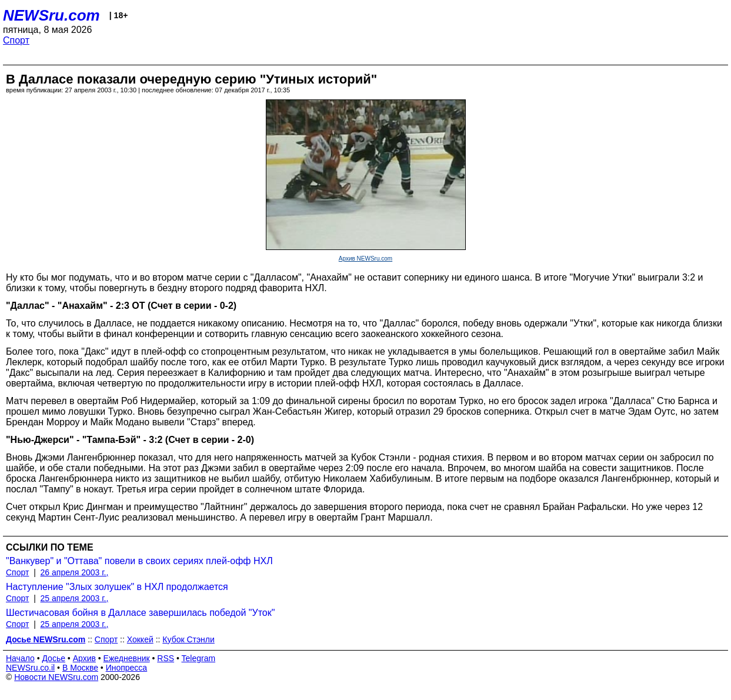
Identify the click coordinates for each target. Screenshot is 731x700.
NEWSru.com (51, 15)
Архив (84, 658)
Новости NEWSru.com (56, 677)
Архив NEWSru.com (365, 259)
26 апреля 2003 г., (75, 572)
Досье (54, 658)
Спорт (16, 40)
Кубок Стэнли (188, 639)
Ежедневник (127, 658)
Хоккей (140, 639)
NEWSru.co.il (30, 668)
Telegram (199, 658)
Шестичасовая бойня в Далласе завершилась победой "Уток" (140, 613)
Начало (20, 658)
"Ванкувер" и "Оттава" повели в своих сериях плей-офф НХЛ (139, 561)
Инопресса (127, 668)
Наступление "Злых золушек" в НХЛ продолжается (117, 587)
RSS (166, 658)
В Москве (80, 668)
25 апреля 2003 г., (75, 598)
